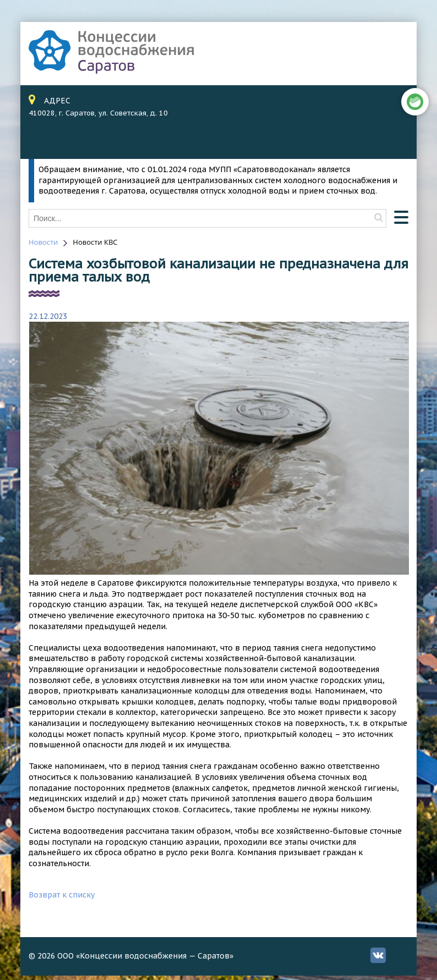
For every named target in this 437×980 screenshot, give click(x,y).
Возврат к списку (62, 895)
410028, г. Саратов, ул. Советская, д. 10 (98, 113)
